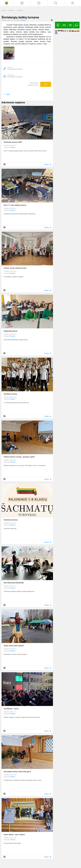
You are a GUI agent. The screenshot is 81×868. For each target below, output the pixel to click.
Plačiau (47, 165)
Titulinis (4, 10)
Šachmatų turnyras (11, 520)
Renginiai (20, 10)
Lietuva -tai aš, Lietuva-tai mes (15, 268)
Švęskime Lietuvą (10, 394)
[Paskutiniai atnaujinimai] (39, 3)
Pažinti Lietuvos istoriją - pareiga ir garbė (19, 457)
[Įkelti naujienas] (22, 3)
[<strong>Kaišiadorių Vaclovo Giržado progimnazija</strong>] (7, 3)
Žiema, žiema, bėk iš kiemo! (14, 646)
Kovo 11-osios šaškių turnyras (15, 205)
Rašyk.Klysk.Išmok (10, 331)
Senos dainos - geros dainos (14, 835)
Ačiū (46, 84)
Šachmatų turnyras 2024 (13, 142)
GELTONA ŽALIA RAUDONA (14, 583)
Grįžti (8, 94)
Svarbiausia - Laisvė (11, 709)
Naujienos (12, 10)
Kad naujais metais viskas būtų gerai (17, 772)
